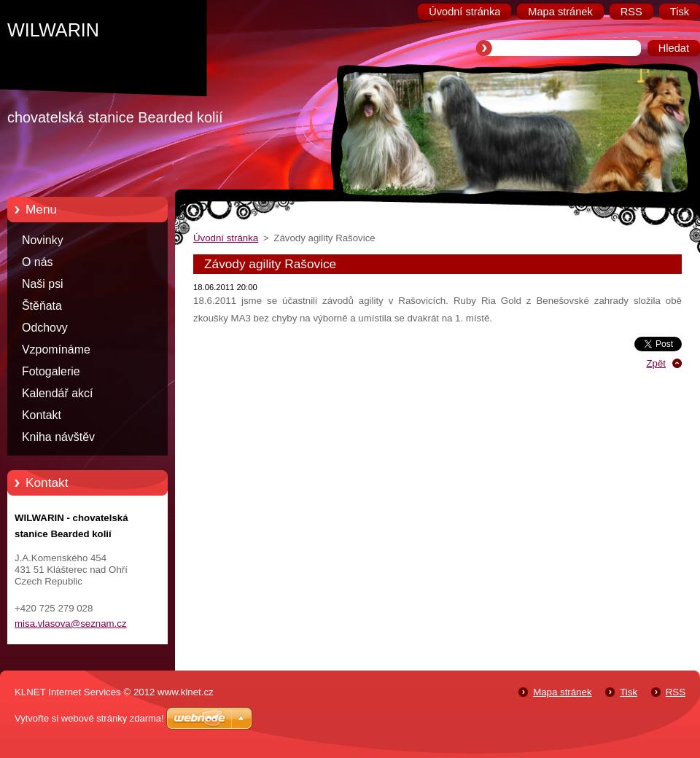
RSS (676, 692)
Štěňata (42, 306)
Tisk (629, 692)
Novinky (43, 240)
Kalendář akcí (57, 393)
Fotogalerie (51, 371)
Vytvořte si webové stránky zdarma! (89, 718)
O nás (37, 262)
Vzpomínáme (56, 349)
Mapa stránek (562, 692)
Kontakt (42, 415)
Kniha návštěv (58, 437)
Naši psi (43, 284)
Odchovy (45, 328)
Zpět (656, 363)
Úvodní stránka (226, 238)
